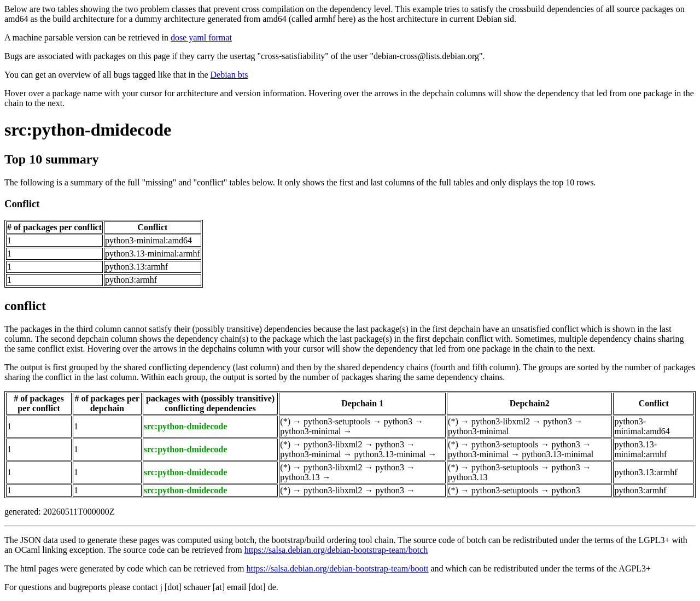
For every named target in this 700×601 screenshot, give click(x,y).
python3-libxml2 (501, 421)
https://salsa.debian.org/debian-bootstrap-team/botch (336, 550)
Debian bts (229, 75)
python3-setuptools (337, 421)
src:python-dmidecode (88, 130)
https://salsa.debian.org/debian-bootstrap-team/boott (337, 568)
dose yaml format (201, 37)
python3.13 (300, 477)
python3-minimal (310, 431)
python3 (398, 421)
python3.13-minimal (390, 454)
